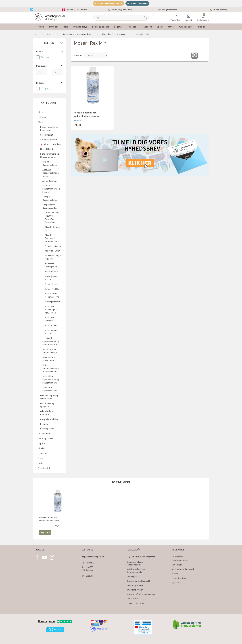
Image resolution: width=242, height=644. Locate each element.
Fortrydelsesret (133, 599)
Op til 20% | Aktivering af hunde (107, 4)
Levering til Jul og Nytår (136, 603)
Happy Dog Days (179, 578)
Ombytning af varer (135, 590)
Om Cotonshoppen (180, 560)
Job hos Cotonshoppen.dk (183, 569)
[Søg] (146, 18)
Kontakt (175, 574)
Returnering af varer (135, 585)
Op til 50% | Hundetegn (139, 4)
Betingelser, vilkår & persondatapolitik (135, 563)
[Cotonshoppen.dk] (50, 18)
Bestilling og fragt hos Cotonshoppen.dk (136, 571)
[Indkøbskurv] (203, 16)
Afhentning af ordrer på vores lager (141, 594)
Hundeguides (177, 556)
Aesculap (78, 121)
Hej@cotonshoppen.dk (93, 557)
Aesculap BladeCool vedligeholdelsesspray (87, 115)
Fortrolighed (132, 577)
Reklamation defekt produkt (138, 581)
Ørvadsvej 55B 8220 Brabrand (87, 569)
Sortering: (78, 56)
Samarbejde (177, 565)
